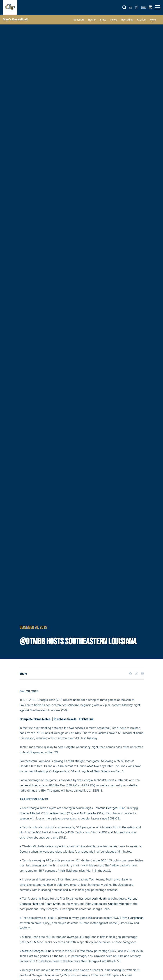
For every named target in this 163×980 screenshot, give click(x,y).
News (114, 20)
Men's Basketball (15, 19)
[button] (124, 7)
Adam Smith (58, 813)
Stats (103, 20)
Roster (92, 20)
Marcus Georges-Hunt (110, 808)
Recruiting (127, 20)
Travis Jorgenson (132, 918)
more (153, 20)
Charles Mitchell (30, 813)
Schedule (79, 20)
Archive (141, 20)
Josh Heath (99, 898)
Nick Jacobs (88, 813)
